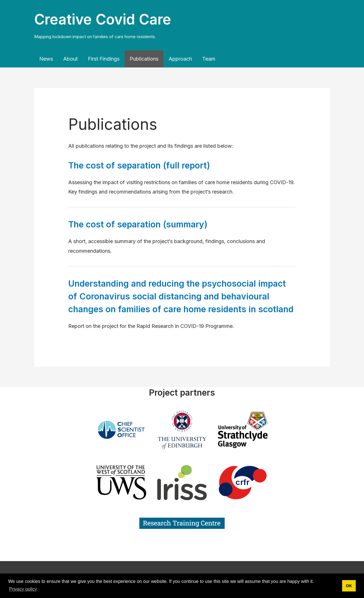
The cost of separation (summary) (138, 224)
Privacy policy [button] (23, 589)
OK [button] (349, 586)
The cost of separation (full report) (139, 165)
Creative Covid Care (103, 19)
